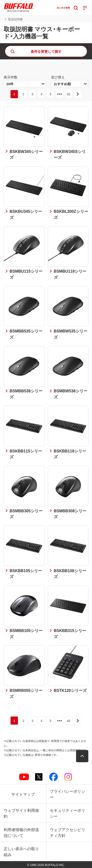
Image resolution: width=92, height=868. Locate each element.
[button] (82, 756)
